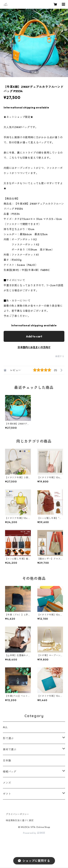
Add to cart (34, 336)
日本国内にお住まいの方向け (34, 347)
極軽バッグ (10, 772)
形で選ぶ (8, 738)
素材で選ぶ (10, 749)
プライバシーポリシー (17, 814)
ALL (5, 727)
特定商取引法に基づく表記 (20, 820)
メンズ (7, 783)
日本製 (7, 761)
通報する (60, 356)
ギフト (7, 794)
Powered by (34, 833)
